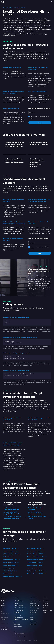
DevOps (15, 629)
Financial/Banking (35, 606)
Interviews (46, 603)
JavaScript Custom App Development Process (39, 513)
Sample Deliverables (48, 610)
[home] (3, 2)
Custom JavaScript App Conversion (39, 509)
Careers (3, 608)
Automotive (33, 603)
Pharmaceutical (34, 622)
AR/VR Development (18, 610)
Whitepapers (46, 606)
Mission (3, 606)
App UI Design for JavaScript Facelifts (39, 517)
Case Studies (46, 601)
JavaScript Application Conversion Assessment (15, 509)
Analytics (16, 603)
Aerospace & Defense (35, 601)
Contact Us (4, 629)
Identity (3, 601)
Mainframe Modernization (19, 634)
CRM (15, 622)
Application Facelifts (18, 606)
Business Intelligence (18, 615)
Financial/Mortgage (35, 608)
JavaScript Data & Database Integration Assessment (15, 517)
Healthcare (33, 615)
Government (33, 613)
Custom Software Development (21, 620)
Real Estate (33, 624)
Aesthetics (4, 619)
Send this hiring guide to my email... (39, 108)
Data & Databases (18, 627)
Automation (16, 613)
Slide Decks (46, 608)
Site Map (43, 642)
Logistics (32, 620)
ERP (15, 631)
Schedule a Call (5, 627)
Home (3, 642)
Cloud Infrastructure (18, 617)
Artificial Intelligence (18, 601)
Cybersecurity (17, 624)
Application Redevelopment (20, 608)
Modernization (5, 617)
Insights (45, 613)
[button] (52, 2)
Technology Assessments (19, 636)
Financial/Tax (34, 610)
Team (3, 603)
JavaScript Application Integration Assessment (15, 513)
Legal (32, 617)
